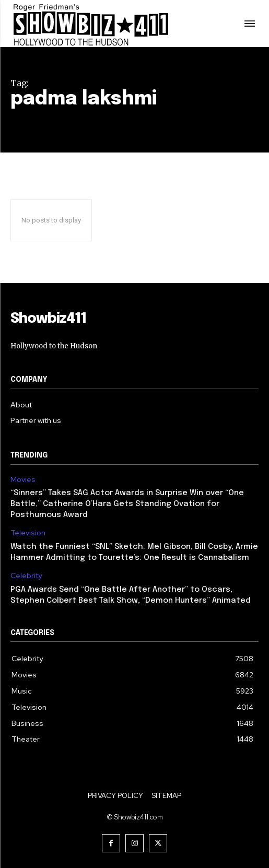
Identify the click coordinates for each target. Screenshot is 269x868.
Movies (23, 480)
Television (28, 533)
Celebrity (26, 576)
